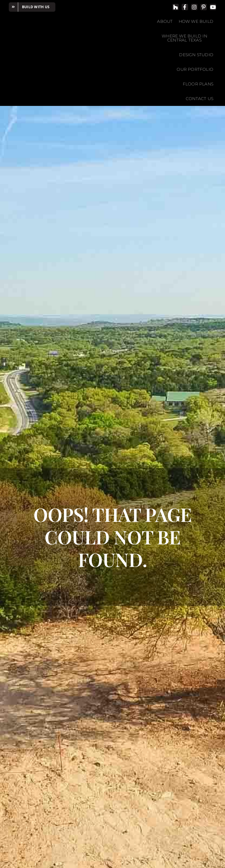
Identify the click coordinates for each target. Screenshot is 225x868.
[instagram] (194, 7)
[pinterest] (204, 7)
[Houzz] (175, 7)
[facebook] (185, 7)
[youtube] (213, 7)
